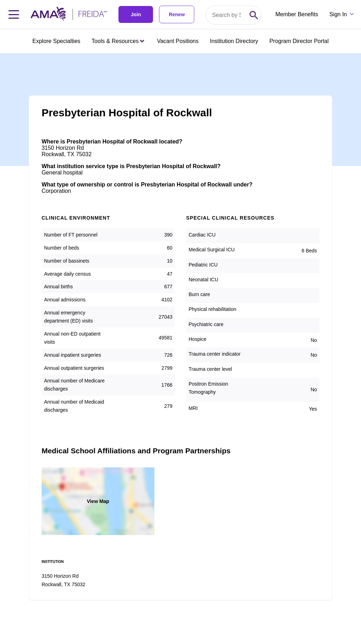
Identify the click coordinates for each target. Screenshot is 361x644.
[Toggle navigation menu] (14, 14)
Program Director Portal (299, 41)
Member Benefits (297, 14)
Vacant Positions (178, 41)
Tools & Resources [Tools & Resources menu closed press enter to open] (118, 41)
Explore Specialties (56, 41)
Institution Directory (234, 41)
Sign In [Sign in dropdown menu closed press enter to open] (338, 14)
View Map (98, 501)
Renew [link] (177, 14)
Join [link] (136, 14)
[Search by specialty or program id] (226, 15)
